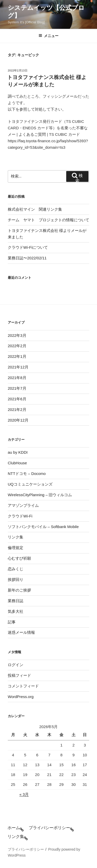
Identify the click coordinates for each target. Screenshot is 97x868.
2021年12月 (18, 367)
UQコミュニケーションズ (30, 484)
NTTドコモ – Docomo (27, 474)
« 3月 (24, 794)
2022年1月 (17, 356)
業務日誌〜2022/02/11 (27, 258)
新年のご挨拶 (19, 590)
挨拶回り (16, 579)
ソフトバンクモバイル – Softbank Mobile (43, 527)
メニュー (48, 36)
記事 (12, 622)
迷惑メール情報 (21, 632)
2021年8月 (17, 378)
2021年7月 (17, 388)
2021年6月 (17, 399)
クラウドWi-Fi (20, 516)
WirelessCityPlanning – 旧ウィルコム (40, 495)
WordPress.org (21, 697)
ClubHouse (17, 463)
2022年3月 (17, 335)
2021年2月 (17, 410)
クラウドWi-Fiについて (28, 247)
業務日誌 (16, 601)
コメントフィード (23, 686)
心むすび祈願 (19, 558)
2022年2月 (17, 346)
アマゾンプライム (23, 505)
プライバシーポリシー (26, 849)
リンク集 (16, 537)
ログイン (16, 665)
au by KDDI (18, 452)
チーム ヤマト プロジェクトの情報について (48, 220)
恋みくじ (16, 569)
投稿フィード (19, 675)
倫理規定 (16, 548)
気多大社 (16, 611)
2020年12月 (18, 420)
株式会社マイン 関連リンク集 (35, 209)
